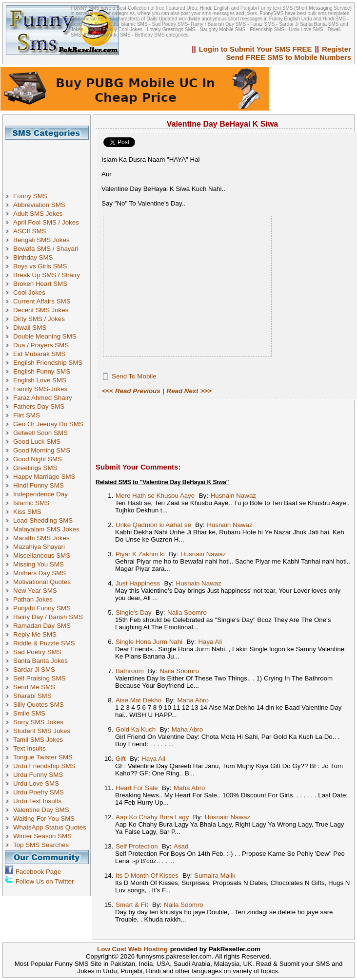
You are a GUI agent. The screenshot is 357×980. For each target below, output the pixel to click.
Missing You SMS (39, 564)
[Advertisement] (50, 162)
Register (337, 49)
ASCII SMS (30, 231)
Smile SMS (29, 713)
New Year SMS (35, 591)
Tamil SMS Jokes (38, 740)
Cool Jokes (29, 292)
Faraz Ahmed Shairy (43, 398)
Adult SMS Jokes (38, 214)
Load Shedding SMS (43, 520)
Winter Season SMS (42, 836)
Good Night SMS (38, 459)
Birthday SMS (33, 257)
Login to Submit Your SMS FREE (256, 49)
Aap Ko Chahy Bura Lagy (152, 817)
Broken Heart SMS (40, 284)
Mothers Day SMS (40, 573)
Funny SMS (30, 196)
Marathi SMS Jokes (41, 538)
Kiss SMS (27, 512)
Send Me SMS (34, 687)
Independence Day (40, 494)
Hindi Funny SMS (39, 485)
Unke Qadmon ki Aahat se (153, 525)
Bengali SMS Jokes (41, 240)
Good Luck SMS (37, 442)
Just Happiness (138, 583)
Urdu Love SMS (36, 783)
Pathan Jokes (33, 599)
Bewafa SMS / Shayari (46, 249)
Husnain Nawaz (233, 496)
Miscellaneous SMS (42, 556)
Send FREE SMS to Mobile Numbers (288, 57)
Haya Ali (210, 642)
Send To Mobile (134, 376)
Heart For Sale (137, 788)
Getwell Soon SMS (40, 433)
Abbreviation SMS (39, 205)
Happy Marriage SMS (44, 477)
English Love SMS (40, 380)
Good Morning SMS (42, 450)
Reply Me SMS (35, 634)
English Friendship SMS (48, 363)
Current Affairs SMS (42, 301)
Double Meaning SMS (45, 336)
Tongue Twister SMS (43, 757)
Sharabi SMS (32, 696)
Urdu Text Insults (37, 801)
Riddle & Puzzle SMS (44, 643)
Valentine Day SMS (41, 810)
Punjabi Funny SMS (42, 608)
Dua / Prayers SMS (41, 345)
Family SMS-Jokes (40, 389)
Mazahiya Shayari (39, 547)
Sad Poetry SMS (37, 652)
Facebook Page (38, 872)
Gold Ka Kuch (136, 729)
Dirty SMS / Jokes (39, 319)
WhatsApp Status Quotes (50, 827)
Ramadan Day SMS (42, 626)
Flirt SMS (27, 415)
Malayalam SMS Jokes (46, 529)
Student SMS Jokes (42, 731)
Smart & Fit (132, 905)
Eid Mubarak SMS (39, 354)
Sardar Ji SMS (34, 669)
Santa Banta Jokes (40, 661)
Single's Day (134, 612)
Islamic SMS (31, 503)
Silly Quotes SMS (39, 705)
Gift (121, 759)
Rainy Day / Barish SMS (48, 617)
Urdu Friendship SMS (44, 766)
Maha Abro (193, 700)
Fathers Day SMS (39, 406)
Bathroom (130, 671)
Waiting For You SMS (44, 819)
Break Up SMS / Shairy (47, 275)
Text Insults (30, 748)
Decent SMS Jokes (41, 310)
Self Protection (137, 846)
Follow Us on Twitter (45, 881)
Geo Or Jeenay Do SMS (48, 424)
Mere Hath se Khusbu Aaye (155, 496)
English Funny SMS (42, 371)
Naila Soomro (187, 612)
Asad (181, 846)
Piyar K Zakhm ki (140, 554)
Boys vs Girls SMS (40, 266)
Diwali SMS (30, 328)
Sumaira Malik (215, 876)
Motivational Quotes (42, 582)
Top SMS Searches (41, 845)
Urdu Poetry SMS (39, 792)
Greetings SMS (35, 468)
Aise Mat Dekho (139, 700)
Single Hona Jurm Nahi (149, 642)
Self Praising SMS (39, 678)
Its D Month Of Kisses (147, 876)
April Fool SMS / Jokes (46, 222)
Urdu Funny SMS (38, 775)
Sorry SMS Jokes (38, 722)
